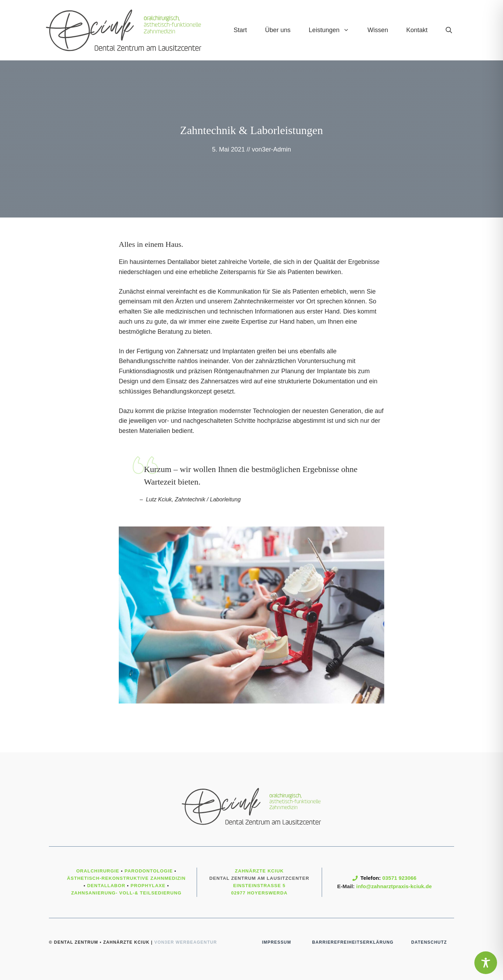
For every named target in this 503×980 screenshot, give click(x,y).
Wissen (378, 30)
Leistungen (334, 30)
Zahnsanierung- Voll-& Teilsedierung (126, 893)
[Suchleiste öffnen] (449, 30)
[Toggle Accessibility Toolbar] (486, 963)
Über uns (278, 30)
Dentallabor (106, 886)
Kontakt (417, 30)
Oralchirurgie (98, 871)
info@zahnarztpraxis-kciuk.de (394, 886)
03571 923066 (400, 878)
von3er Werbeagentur (186, 942)
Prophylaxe (148, 886)
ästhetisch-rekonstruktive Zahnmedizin (126, 878)
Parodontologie (148, 871)
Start (240, 30)
